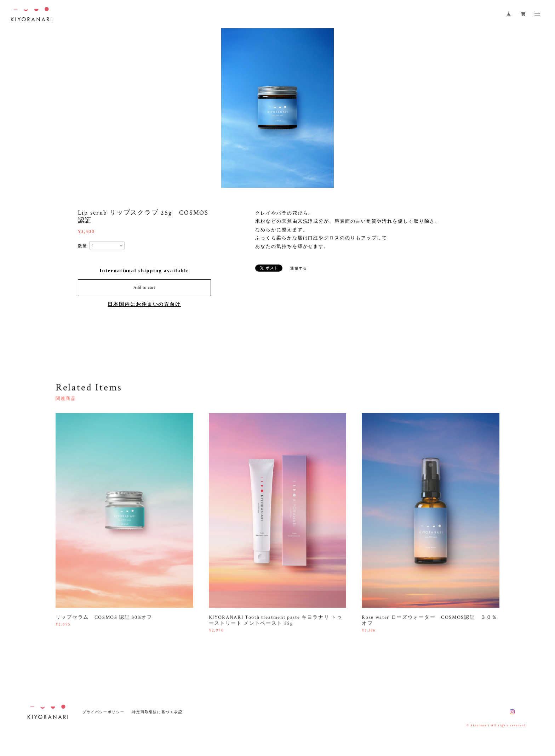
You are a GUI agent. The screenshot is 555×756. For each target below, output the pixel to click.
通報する (299, 268)
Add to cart (144, 288)
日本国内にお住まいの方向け (144, 304)
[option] (277, 108)
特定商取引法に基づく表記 (157, 712)
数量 (83, 246)
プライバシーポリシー (104, 712)
